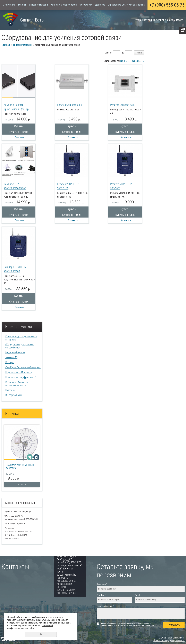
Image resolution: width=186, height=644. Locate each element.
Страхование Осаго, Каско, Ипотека (126, 5)
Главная (22, 5)
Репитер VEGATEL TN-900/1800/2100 (15, 269)
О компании (9, 5)
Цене (123, 61)
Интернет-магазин (38, 5)
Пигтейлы (10, 390)
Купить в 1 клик (19, 132)
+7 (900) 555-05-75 (167, 5)
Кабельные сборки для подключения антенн (17, 384)
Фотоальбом (86, 5)
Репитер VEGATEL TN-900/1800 (122, 186)
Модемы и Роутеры (15, 352)
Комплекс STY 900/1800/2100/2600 (15, 186)
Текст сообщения (105, 606)
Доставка (100, 5)
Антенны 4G (11, 357)
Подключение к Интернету (19, 372)
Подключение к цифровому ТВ (21, 377)
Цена (107, 53)
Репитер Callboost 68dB (70, 105)
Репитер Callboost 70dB (123, 105)
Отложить (19, 137)
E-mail (137, 595)
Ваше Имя (102, 584)
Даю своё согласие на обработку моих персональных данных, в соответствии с (128, 624)
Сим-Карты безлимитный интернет (23, 367)
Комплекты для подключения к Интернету (21, 338)
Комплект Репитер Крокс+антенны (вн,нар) (17, 107)
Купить (18, 126)
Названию (136, 61)
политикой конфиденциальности (139, 625)
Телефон (101, 595)
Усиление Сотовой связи (64, 5)
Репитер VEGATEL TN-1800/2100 (69, 186)
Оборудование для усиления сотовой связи (20, 346)
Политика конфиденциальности (169, 640)
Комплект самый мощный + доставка (21, 466)
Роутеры (10, 362)
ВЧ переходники (13, 395)
